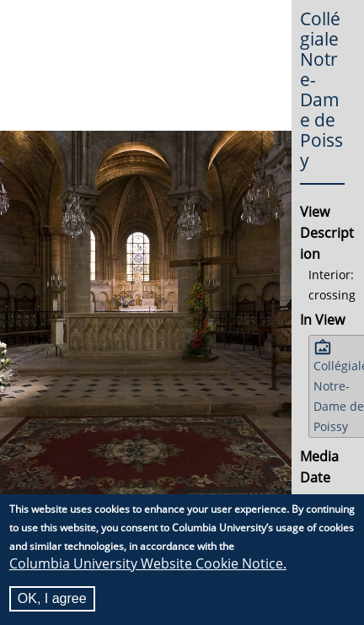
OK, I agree (52, 598)
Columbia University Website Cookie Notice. (148, 563)
